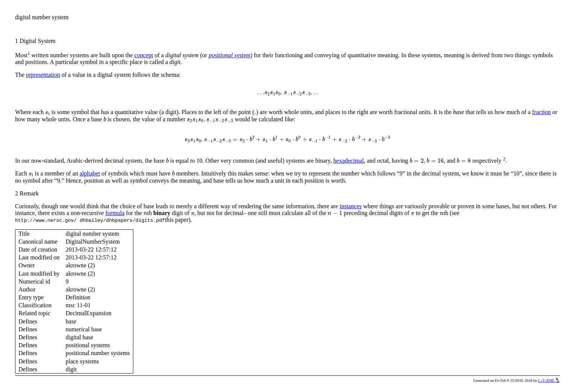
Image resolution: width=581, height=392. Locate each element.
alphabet (90, 173)
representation (43, 75)
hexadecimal (348, 161)
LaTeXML (549, 381)
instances (351, 206)
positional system (230, 55)
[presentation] (288, 94)
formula (115, 213)
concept (144, 55)
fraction (541, 112)
